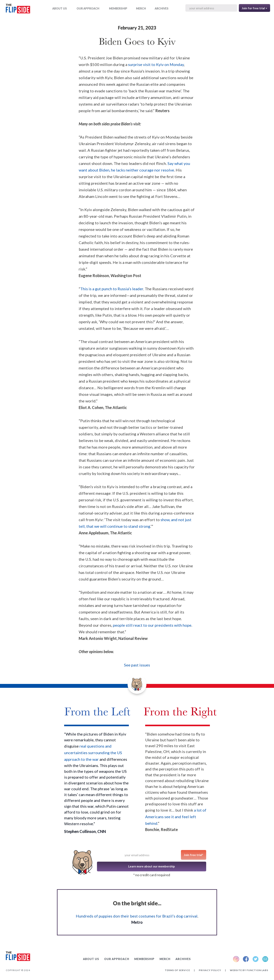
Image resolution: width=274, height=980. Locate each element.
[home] (18, 9)
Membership (118, 8)
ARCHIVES (162, 8)
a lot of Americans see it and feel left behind (176, 817)
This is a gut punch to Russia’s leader (112, 289)
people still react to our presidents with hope (152, 625)
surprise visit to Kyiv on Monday (156, 64)
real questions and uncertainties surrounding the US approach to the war (93, 753)
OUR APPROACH (88, 8)
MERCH (141, 8)
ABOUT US (60, 8)
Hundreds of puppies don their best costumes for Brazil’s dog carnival (137, 916)
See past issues (137, 665)
